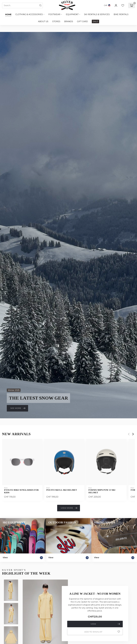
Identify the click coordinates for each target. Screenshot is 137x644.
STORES (56, 21)
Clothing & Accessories (29, 14)
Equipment (72, 14)
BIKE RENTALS (121, 14)
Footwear (54, 14)
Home (8, 14)
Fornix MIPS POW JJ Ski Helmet (102, 491)
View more (69, 508)
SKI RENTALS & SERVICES (97, 14)
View (105, 624)
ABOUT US (43, 21)
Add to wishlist (102, 632)
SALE (95, 21)
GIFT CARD (82, 21)
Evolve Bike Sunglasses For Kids (21, 491)
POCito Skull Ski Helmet (62, 490)
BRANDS (69, 21)
